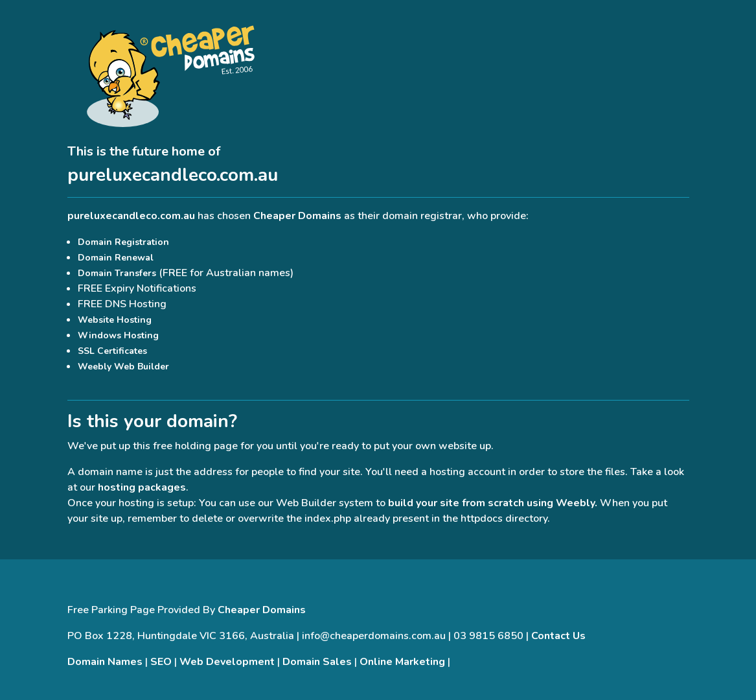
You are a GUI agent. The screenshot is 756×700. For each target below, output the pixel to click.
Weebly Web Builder (123, 367)
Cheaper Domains (297, 216)
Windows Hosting (118, 335)
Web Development (227, 662)
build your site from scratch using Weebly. (493, 503)
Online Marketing (402, 662)
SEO (161, 662)
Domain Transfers (117, 273)
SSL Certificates (112, 351)
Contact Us (558, 636)
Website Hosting (115, 320)
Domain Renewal (116, 258)
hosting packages (142, 487)
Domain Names (105, 662)
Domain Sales (317, 662)
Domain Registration (123, 242)
